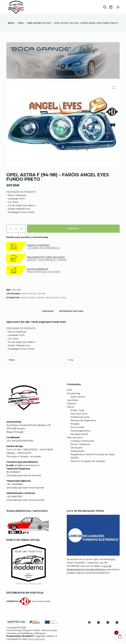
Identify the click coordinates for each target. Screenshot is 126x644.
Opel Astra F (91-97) (33, 294)
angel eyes (28, 298)
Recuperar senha (79, 434)
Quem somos (78, 397)
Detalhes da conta (80, 417)
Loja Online (73, 400)
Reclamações (77, 451)
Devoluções (77, 448)
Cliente (70, 407)
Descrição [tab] (48, 311)
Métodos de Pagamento (83, 420)
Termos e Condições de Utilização (88, 461)
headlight (53, 298)
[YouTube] (117, 623)
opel (64, 298)
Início (69, 390)
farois (40, 298)
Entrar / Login (77, 410)
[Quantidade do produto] (16, 229)
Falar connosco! (75, 438)
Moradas (75, 424)
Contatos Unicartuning (82, 441)
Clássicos (71, 404)
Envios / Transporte (80, 444)
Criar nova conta (79, 414)
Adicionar (73, 228)
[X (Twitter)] (99, 623)
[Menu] (118, 7)
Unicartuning (73, 393)
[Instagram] (108, 623)
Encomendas (77, 427)
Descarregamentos (81, 431)
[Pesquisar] (105, 7)
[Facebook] (89, 623)
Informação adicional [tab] (71, 311)
